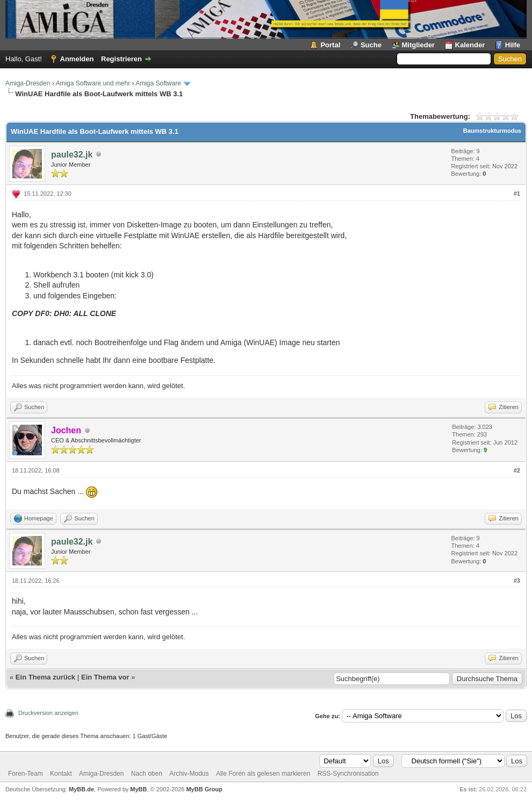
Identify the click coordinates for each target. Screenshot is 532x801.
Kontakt (61, 774)
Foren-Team (26, 774)
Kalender (470, 45)
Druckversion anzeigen (48, 713)
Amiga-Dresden (28, 83)
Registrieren (121, 59)
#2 (517, 470)
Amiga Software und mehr (93, 83)
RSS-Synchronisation (348, 774)
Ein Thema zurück (45, 677)
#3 (517, 581)
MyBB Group (204, 789)
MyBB (138, 789)
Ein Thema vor (105, 677)
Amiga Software (158, 83)
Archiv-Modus (189, 774)
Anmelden (77, 59)
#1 (517, 194)
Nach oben (147, 774)
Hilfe (513, 45)
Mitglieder (418, 45)
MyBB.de (81, 789)
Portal (330, 45)
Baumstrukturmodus (492, 131)
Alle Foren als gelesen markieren (263, 774)
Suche (371, 45)
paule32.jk (72, 155)
